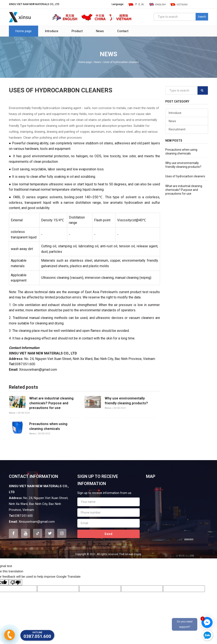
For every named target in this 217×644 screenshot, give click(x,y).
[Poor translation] (15, 582)
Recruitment (177, 129)
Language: (118, 4)
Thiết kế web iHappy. (130, 554)
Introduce (52, 31)
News (100, 31)
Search (202, 17)
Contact (123, 31)
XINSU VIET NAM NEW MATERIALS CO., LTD (34, 4)
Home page (24, 31)
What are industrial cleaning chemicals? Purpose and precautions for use (51, 403)
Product (77, 31)
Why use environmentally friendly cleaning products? (126, 401)
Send (108, 534)
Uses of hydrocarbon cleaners (121, 62)
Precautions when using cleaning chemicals (48, 426)
